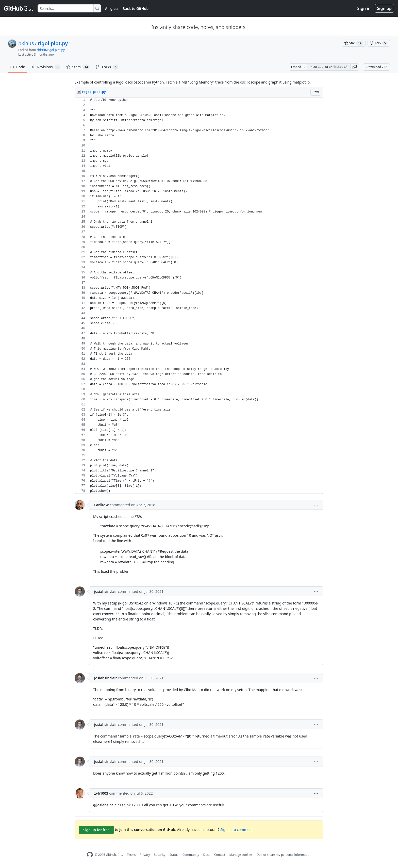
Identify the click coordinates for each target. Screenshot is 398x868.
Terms (131, 855)
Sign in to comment (237, 830)
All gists (112, 9)
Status (174, 855)
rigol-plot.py (53, 43)
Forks (107, 67)
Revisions (46, 67)
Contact (220, 855)
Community (191, 855)
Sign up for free (96, 830)
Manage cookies (241, 855)
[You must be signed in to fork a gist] (379, 43)
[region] (199, 296)
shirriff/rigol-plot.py (51, 50)
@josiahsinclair (106, 805)
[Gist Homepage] (19, 8)
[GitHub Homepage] (90, 855)
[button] (355, 67)
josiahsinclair (106, 591)
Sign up (384, 8)
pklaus (26, 43)
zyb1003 (101, 793)
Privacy (145, 855)
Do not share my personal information (284, 855)
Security (160, 855)
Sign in (364, 8)
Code (18, 67)
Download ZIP (376, 67)
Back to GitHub (136, 9)
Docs (207, 855)
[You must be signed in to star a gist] (354, 43)
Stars (78, 67)
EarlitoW (102, 505)
